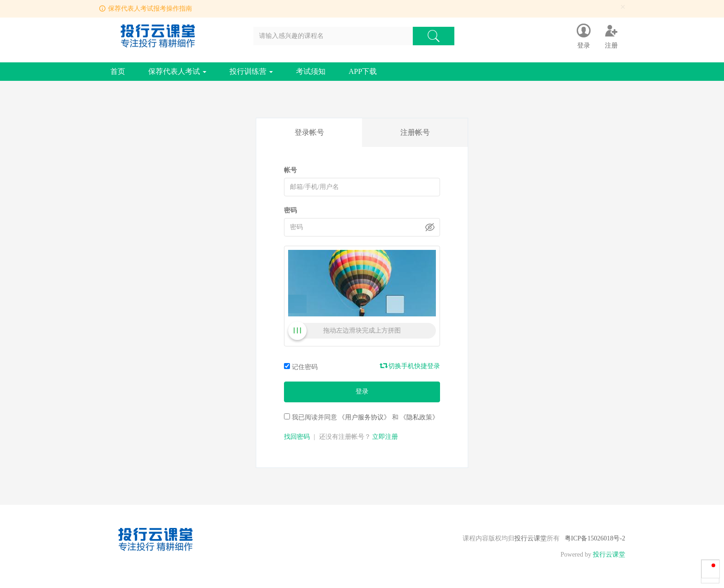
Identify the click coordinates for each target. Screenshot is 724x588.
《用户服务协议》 (364, 417)
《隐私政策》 (419, 417)
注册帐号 (415, 132)
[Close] (623, 7)
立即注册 (385, 437)
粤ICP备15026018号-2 (595, 538)
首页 (118, 71)
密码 (290, 210)
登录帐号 (309, 132)
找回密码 (297, 437)
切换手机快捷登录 (410, 366)
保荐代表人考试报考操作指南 (150, 9)
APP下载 (363, 71)
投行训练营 (251, 71)
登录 (362, 391)
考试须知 (311, 71)
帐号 (290, 170)
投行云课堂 (531, 538)
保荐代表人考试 (177, 71)
